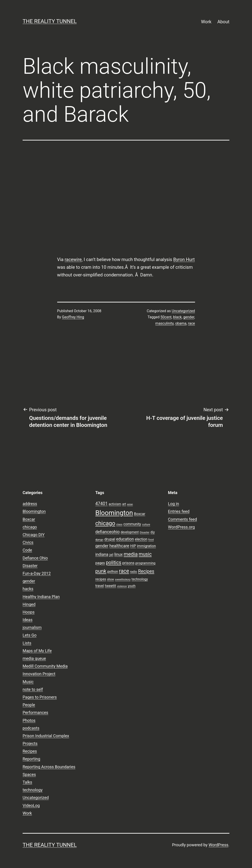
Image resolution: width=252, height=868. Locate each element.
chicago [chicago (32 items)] (105, 523)
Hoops (29, 612)
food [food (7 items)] (151, 540)
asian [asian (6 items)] (130, 504)
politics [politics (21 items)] (113, 562)
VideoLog (31, 805)
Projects (30, 743)
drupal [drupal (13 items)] (110, 539)
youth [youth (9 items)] (132, 586)
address (30, 504)
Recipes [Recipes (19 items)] (146, 571)
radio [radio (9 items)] (133, 572)
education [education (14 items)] (125, 539)
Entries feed (179, 511)
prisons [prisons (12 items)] (128, 563)
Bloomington (34, 511)
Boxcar (29, 519)
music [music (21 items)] (145, 554)
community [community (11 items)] (132, 524)
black (177, 317)
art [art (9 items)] (124, 504)
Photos (29, 720)
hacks (28, 589)
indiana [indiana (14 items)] (102, 554)
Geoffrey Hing (73, 317)
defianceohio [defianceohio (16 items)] (108, 532)
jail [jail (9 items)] (111, 555)
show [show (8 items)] (111, 579)
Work (206, 22)
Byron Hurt (184, 259)
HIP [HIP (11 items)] (133, 546)
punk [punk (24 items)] (101, 571)
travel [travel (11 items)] (100, 586)
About (223, 22)
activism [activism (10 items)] (115, 504)
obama (181, 323)
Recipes (30, 751)
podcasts (31, 728)
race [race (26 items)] (124, 571)
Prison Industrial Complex (46, 736)
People (29, 705)
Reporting (31, 759)
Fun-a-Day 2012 (37, 573)
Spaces (29, 774)
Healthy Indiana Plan (41, 597)
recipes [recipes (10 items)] (101, 579)
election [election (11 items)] (141, 539)
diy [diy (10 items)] (153, 532)
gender (189, 317)
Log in (173, 504)
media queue (34, 658)
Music (28, 682)
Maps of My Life (37, 651)
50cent (166, 317)
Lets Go (29, 635)
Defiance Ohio (35, 558)
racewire (73, 259)
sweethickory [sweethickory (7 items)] (123, 579)
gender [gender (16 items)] (102, 546)
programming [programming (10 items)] (145, 563)
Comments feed (182, 519)
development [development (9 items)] (130, 532)
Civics (28, 542)
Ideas (28, 620)
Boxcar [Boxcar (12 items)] (140, 514)
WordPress (218, 845)
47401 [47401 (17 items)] (102, 504)
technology (33, 790)
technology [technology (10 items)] (140, 579)
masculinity (164, 323)
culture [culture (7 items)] (146, 524)
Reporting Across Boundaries (49, 767)
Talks (27, 782)
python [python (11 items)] (113, 572)
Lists (27, 643)
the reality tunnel (50, 21)
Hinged (29, 604)
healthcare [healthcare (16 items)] (119, 546)
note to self (33, 689)
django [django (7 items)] (99, 540)
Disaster (30, 566)
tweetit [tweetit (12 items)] (110, 586)
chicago (30, 527)
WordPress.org (181, 527)
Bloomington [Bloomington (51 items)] (114, 513)
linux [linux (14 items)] (119, 554)
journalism (32, 627)
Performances (35, 712)
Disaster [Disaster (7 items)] (145, 532)
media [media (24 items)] (131, 554)
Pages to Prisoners (40, 697)
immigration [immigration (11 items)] (146, 546)
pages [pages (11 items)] (100, 563)
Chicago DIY (34, 535)
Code (27, 550)
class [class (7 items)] (119, 524)
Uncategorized (183, 311)
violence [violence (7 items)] (122, 586)
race (192, 323)
